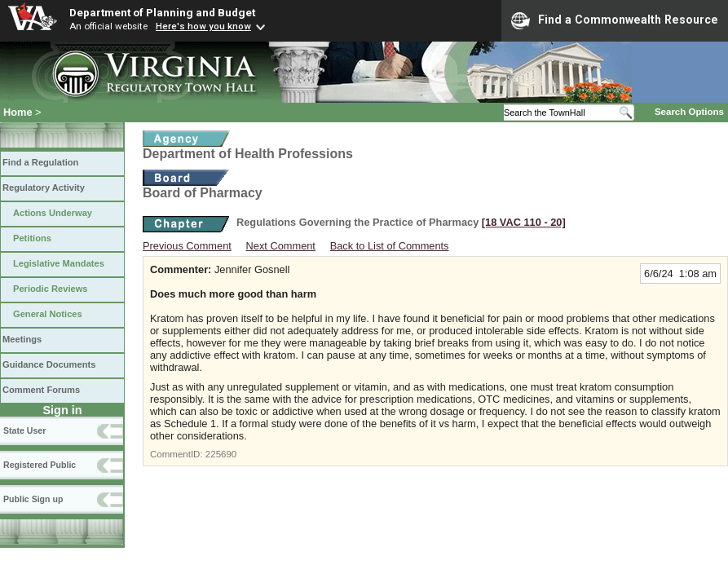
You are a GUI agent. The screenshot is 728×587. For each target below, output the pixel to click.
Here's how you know (203, 26)
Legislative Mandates (59, 263)
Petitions (32, 238)
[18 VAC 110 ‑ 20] (524, 222)
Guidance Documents (49, 364)
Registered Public (40, 465)
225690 (221, 454)
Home (18, 112)
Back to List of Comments (390, 246)
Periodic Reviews (51, 289)
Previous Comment (187, 246)
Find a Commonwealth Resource (615, 20)
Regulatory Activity (44, 188)
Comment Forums (41, 390)
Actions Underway (53, 213)
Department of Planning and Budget (162, 12)
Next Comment (281, 246)
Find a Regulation (40, 162)
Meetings (22, 339)
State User (24, 430)
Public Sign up (33, 499)
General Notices (48, 314)
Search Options (689, 112)
